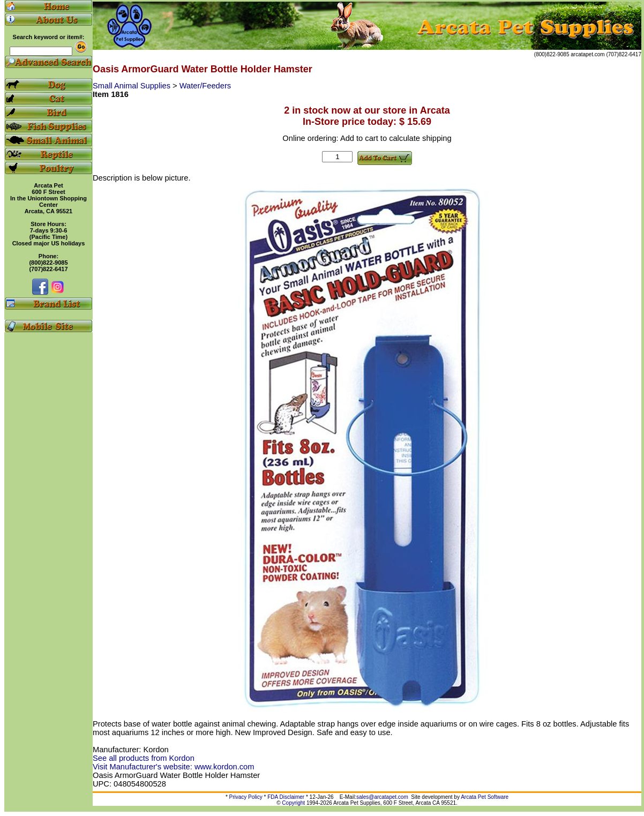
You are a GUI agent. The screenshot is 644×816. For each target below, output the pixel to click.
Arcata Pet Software (485, 797)
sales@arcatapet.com (382, 797)
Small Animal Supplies (133, 86)
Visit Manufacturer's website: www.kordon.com (173, 767)
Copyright (293, 803)
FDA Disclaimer (286, 797)
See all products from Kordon (144, 758)
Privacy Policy (246, 797)
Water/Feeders (205, 86)
